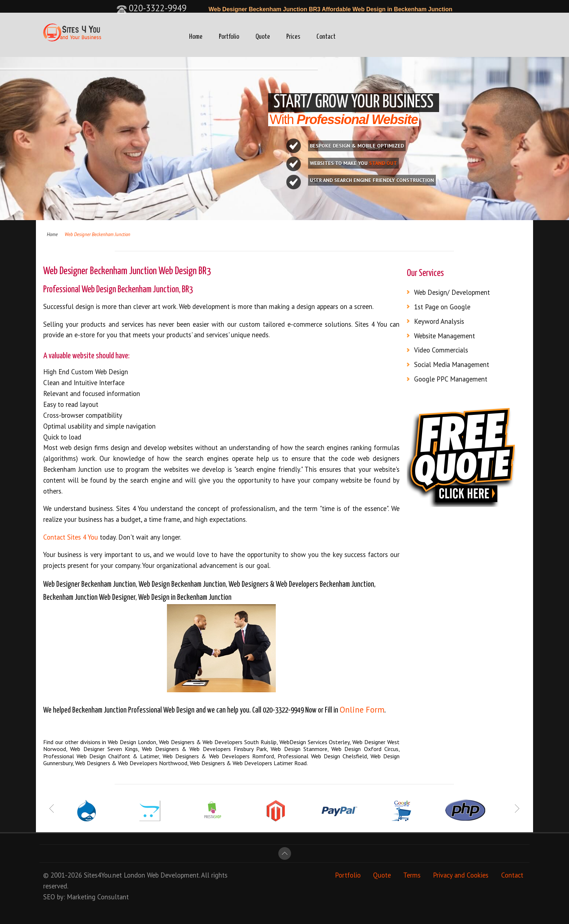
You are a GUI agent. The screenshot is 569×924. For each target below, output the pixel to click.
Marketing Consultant (98, 897)
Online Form (362, 709)
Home (196, 37)
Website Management (445, 336)
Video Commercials (441, 350)
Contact (326, 37)
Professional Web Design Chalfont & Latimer (101, 756)
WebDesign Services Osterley (315, 742)
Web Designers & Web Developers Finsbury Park (204, 749)
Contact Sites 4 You (71, 537)
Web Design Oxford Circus (365, 749)
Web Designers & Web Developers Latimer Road (248, 763)
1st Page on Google (442, 307)
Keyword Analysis (439, 321)
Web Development (173, 875)
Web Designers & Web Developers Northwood (131, 763)
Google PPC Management (451, 379)
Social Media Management (452, 364)
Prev (52, 809)
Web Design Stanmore (299, 749)
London (134, 875)
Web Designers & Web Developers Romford (218, 756)
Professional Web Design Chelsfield (322, 756)
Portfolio (229, 37)
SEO (49, 897)
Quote (263, 37)
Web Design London (132, 742)
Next (517, 809)
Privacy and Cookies (461, 875)
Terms (412, 875)
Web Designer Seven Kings (104, 749)
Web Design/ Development (452, 292)
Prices (293, 37)
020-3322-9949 (152, 8)
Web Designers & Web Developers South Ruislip (218, 742)
